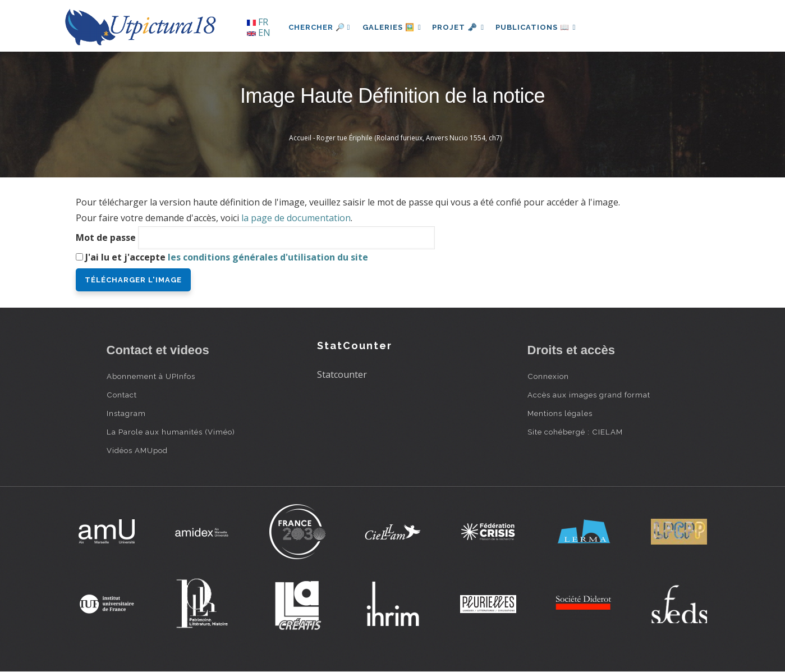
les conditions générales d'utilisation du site (268, 257)
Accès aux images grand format (589, 395)
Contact (122, 395)
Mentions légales (560, 413)
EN (259, 33)
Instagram (126, 413)
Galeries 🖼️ (393, 27)
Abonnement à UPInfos (151, 376)
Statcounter (342, 374)
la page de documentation (296, 218)
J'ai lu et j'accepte (227, 257)
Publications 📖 (542, 27)
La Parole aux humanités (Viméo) (171, 432)
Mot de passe (106, 237)
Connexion (548, 376)
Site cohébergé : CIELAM (575, 432)
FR (258, 22)
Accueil (300, 138)
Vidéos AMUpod (137, 450)
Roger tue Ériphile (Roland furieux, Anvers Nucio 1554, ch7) (409, 138)
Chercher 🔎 (320, 27)
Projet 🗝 (462, 27)
